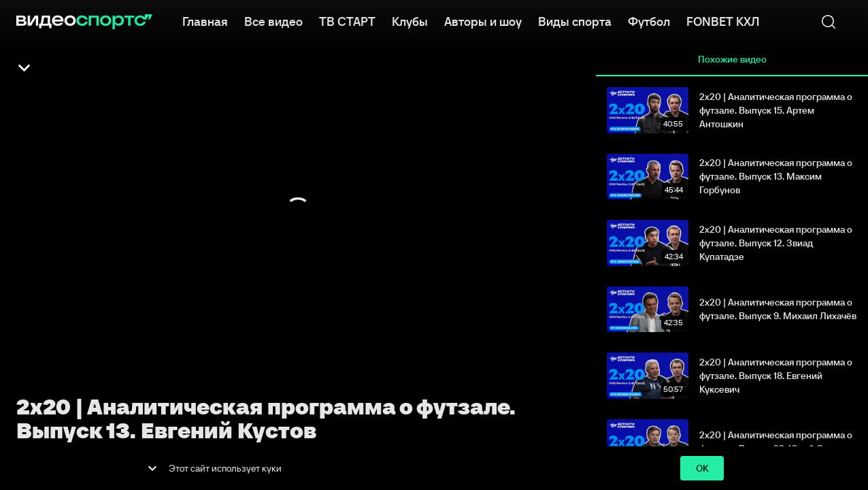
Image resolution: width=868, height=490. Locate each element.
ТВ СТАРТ (347, 20)
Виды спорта (575, 20)
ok (702, 469)
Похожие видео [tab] (732, 60)
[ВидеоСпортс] (84, 22)
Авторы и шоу (483, 20)
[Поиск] (829, 22)
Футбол (649, 20)
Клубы (410, 20)
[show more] (152, 468)
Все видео (273, 20)
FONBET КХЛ (723, 20)
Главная (205, 20)
